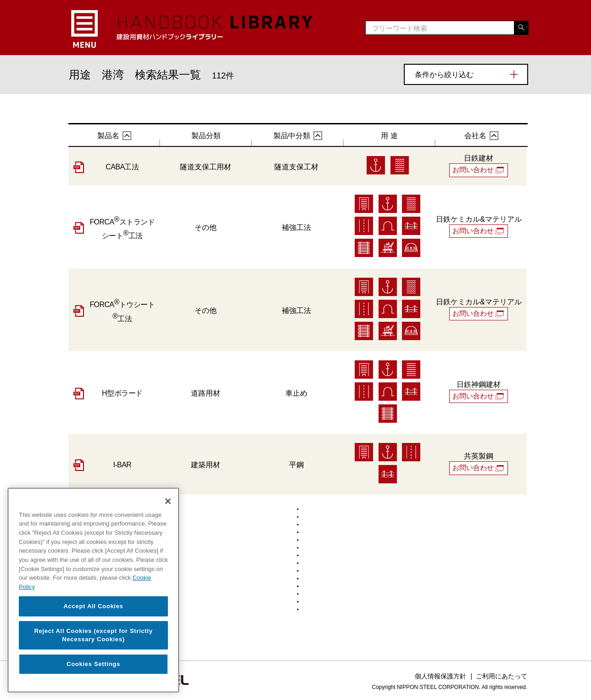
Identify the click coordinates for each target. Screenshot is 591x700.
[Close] (168, 501)
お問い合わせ (474, 170)
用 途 (389, 136)
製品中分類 (292, 136)
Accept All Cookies (93, 606)
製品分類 (206, 136)
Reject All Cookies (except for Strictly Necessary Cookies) (93, 635)
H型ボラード (122, 393)
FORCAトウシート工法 (122, 310)
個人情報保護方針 (440, 676)
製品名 (108, 136)
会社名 (475, 136)
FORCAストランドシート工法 (122, 228)
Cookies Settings (93, 664)
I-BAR (122, 464)
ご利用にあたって (502, 676)
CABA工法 (122, 167)
